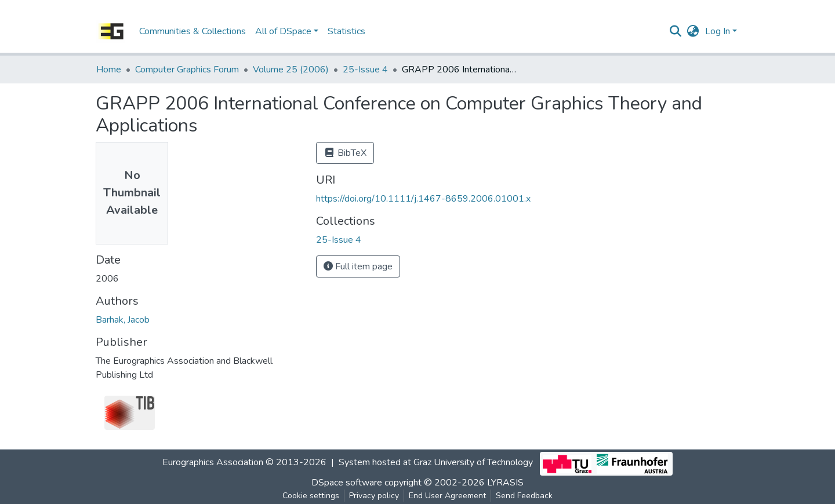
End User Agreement (447, 496)
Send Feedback (524, 496)
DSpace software (347, 483)
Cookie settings (311, 496)
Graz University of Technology (473, 462)
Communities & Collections (193, 31)
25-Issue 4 (365, 70)
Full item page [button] (358, 266)
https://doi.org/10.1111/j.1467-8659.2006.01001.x (423, 199)
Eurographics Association (213, 462)
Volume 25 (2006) (291, 70)
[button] (693, 31)
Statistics (346, 31)
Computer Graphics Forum (187, 70)
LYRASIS (505, 483)
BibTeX (345, 153)
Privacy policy (374, 496)
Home (109, 70)
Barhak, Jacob (123, 320)
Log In (718, 31)
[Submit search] (676, 31)
